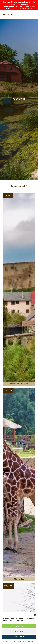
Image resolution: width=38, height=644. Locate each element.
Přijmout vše (19, 626)
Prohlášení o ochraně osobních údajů (24, 641)
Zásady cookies (7, 641)
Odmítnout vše (19, 632)
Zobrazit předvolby (19, 637)
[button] (35, 615)
